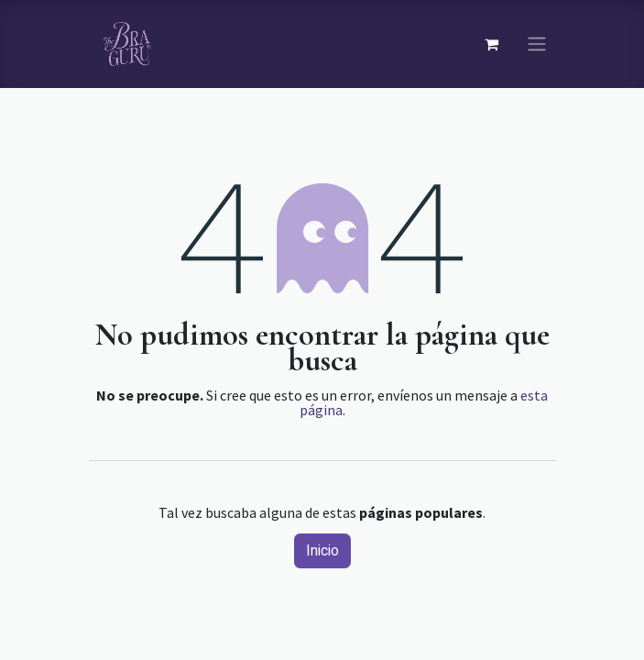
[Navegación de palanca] (537, 44)
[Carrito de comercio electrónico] (492, 44)
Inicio (322, 551)
